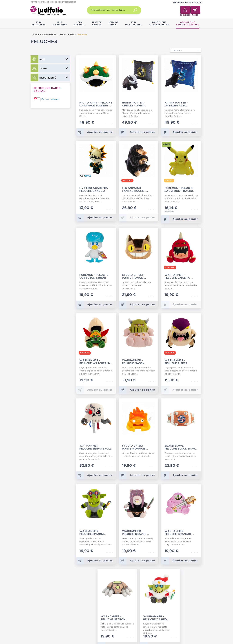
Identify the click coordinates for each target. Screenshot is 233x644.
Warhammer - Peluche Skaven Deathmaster (134, 533)
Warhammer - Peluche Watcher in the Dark (95, 362)
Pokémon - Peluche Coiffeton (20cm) (94, 276)
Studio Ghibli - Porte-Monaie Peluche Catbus (134, 277)
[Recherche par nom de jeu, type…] (114, 10)
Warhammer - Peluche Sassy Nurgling (133, 362)
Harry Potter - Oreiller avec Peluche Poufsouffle (139, 104)
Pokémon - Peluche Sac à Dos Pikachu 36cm (179, 190)
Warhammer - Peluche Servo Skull (95, 447)
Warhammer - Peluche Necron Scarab (113, 618)
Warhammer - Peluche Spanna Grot (92, 533)
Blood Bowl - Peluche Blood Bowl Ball (181, 447)
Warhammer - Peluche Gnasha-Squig (178, 277)
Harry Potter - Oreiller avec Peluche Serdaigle (179, 104)
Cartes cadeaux (50, 99)
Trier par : (186, 50)
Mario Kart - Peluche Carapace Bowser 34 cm (96, 104)
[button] (50, 59)
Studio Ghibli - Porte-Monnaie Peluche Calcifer (135, 447)
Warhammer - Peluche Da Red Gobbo (155, 618)
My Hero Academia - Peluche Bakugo (95, 190)
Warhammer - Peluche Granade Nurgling (178, 533)
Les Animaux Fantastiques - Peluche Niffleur (135, 190)
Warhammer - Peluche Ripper (176, 362)
